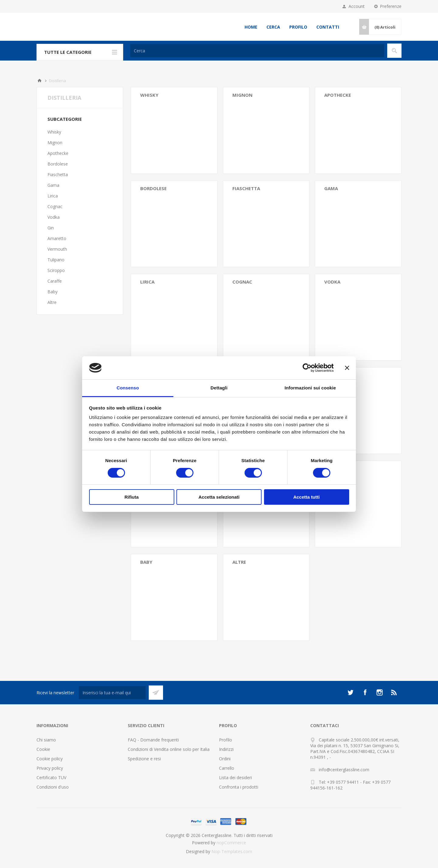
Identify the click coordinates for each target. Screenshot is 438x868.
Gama (331, 188)
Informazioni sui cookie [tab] (310, 388)
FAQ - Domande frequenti (153, 740)
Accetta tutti (306, 497)
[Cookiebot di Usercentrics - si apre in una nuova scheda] (307, 368)
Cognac (242, 282)
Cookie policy (50, 759)
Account (357, 6)
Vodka (332, 282)
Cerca (273, 27)
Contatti (328, 27)
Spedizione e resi (144, 759)
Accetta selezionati (219, 497)
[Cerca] (257, 51)
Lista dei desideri (235, 777)
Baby (146, 562)
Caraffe (55, 281)
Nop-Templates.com (232, 851)
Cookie (43, 749)
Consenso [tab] (128, 388)
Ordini (225, 759)
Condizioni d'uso (53, 787)
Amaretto (57, 238)
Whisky (149, 95)
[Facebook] (365, 692)
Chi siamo (46, 740)
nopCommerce (231, 843)
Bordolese (153, 188)
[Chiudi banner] (347, 368)
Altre (239, 562)
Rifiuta (132, 497)
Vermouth (57, 249)
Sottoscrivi (156, 693)
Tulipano (56, 260)
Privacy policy (50, 768)
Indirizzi (226, 749)
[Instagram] (380, 692)
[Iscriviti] (112, 693)
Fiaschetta (246, 188)
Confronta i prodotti (239, 787)
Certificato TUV (51, 777)
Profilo (298, 27)
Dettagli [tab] (219, 388)
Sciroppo (56, 270)
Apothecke (338, 95)
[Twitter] (350, 692)
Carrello (227, 768)
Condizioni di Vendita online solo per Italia (169, 749)
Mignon (242, 95)
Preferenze (391, 6)
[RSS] (394, 692)
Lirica (147, 282)
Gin (51, 228)
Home (251, 27)
